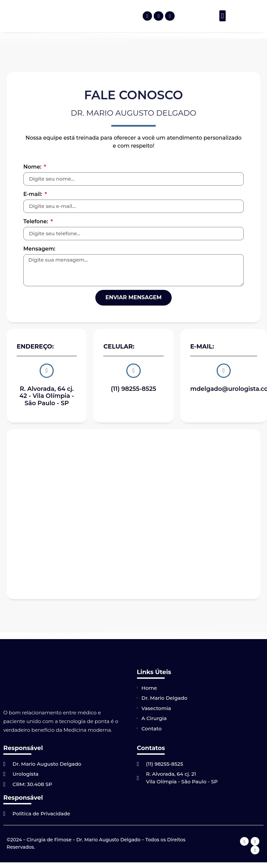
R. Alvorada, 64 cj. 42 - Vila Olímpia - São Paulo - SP (47, 394)
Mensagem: (39, 249)
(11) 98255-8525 (134, 387)
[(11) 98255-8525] (133, 370)
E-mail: (33, 194)
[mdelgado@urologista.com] (224, 370)
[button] (222, 16)
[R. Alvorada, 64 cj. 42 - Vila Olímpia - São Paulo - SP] (47, 370)
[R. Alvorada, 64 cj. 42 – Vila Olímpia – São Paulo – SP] (133, 512)
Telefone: (36, 221)
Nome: (33, 167)
